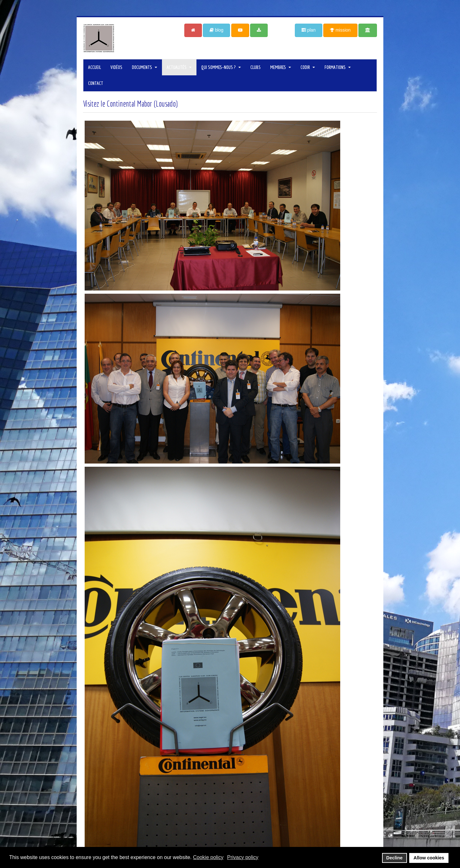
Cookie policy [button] (208, 857)
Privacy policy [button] (243, 857)
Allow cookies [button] (429, 858)
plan (309, 30)
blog (216, 30)
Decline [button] (394, 858)
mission (340, 30)
